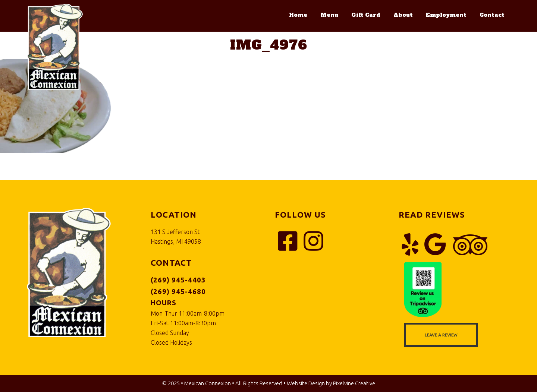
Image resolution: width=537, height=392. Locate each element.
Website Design (306, 383)
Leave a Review (441, 335)
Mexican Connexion (55, 47)
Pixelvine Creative (354, 383)
